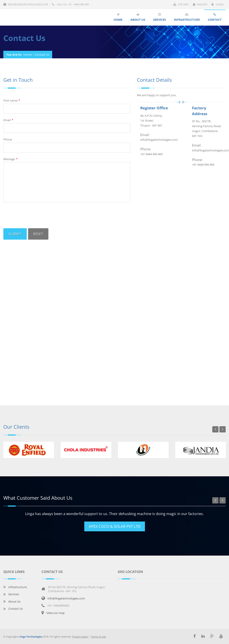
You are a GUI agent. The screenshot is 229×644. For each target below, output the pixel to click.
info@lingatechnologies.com (26, 4)
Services (14, 594)
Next (223, 429)
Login (218, 4)
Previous (215, 429)
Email (8, 120)
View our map (56, 613)
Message (10, 159)
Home (28, 55)
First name (12, 101)
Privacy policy (80, 637)
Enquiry (200, 4)
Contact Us (15, 609)
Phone (8, 139)
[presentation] (37, 215)
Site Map (181, 4)
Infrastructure (18, 587)
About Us (14, 601)
